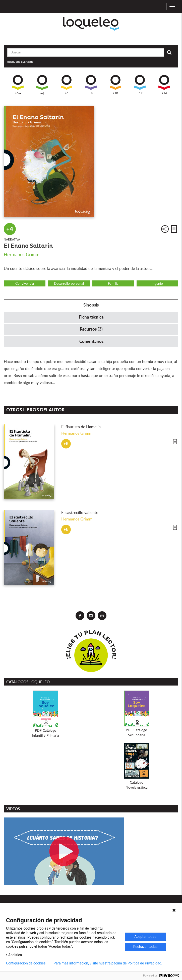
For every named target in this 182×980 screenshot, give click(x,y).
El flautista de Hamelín (81, 427)
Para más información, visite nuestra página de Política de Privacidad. (108, 963)
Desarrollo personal (69, 284)
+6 (67, 85)
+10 (115, 85)
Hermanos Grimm (22, 255)
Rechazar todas (145, 947)
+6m (18, 85)
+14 (164, 85)
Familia (113, 284)
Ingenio (157, 284)
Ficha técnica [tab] (91, 317)
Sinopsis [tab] (91, 305)
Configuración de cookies (26, 963)
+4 (42, 85)
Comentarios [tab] (91, 342)
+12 (140, 85)
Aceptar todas (145, 937)
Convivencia (25, 284)
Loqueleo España (91, 24)
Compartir (165, 229)
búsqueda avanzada (20, 62)
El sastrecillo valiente (80, 513)
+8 (91, 85)
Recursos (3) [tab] (91, 329)
